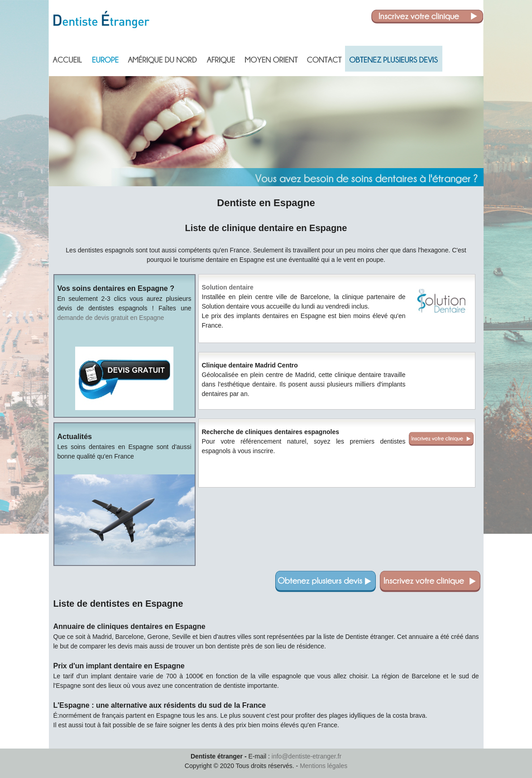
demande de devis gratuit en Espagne (111, 318)
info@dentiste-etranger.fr (307, 756)
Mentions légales (324, 766)
